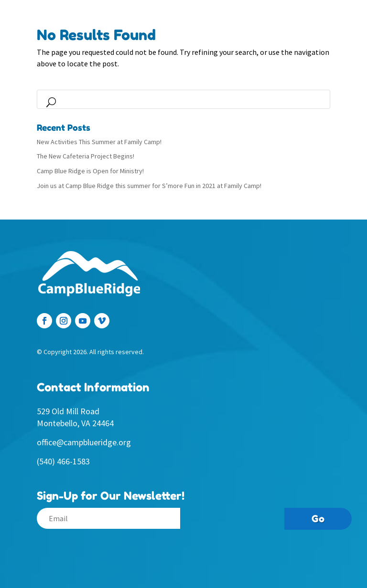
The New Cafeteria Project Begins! (86, 156)
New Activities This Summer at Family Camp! (99, 142)
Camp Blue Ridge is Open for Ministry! (90, 171)
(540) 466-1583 (63, 461)
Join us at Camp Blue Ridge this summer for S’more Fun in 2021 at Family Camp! (149, 186)
